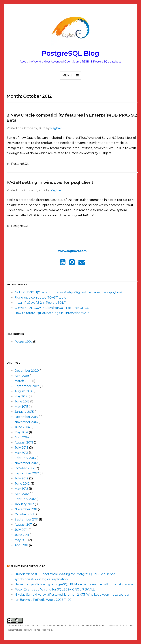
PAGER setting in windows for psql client (50, 182)
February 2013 (25, 458)
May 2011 (21, 540)
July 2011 (21, 530)
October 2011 (24, 514)
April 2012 (22, 494)
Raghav (56, 128)
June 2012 (22, 484)
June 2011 (22, 535)
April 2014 (22, 437)
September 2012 (27, 473)
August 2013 (24, 442)
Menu (67, 75)
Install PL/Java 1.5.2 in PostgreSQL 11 (41, 303)
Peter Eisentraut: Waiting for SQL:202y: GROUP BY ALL (55, 589)
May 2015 (21, 407)
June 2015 (22, 401)
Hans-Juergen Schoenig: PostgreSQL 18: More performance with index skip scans (74, 584)
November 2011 (26, 509)
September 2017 (27, 386)
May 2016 (21, 396)
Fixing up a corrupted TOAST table (40, 298)
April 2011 (21, 545)
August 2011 (23, 525)
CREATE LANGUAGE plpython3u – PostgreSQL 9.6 (52, 308)
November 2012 (26, 463)
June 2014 (22, 427)
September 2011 (26, 519)
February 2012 (25, 499)
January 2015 (24, 412)
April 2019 (22, 376)
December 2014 (26, 417)
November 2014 (26, 422)
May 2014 (21, 432)
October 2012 (25, 468)
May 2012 (21, 489)
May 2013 (21, 453)
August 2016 (24, 391)
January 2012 (24, 504)
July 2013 (21, 448)
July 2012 (21, 478)
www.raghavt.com (72, 251)
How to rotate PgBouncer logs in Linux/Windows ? (52, 313)
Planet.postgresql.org (28, 566)
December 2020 (27, 371)
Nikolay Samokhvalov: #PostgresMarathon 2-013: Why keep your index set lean (72, 595)
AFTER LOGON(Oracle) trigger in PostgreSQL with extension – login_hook (69, 292)
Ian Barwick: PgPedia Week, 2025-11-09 (43, 600)
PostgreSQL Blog (70, 53)
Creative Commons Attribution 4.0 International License (74, 625)
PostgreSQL (20, 164)
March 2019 (23, 381)
